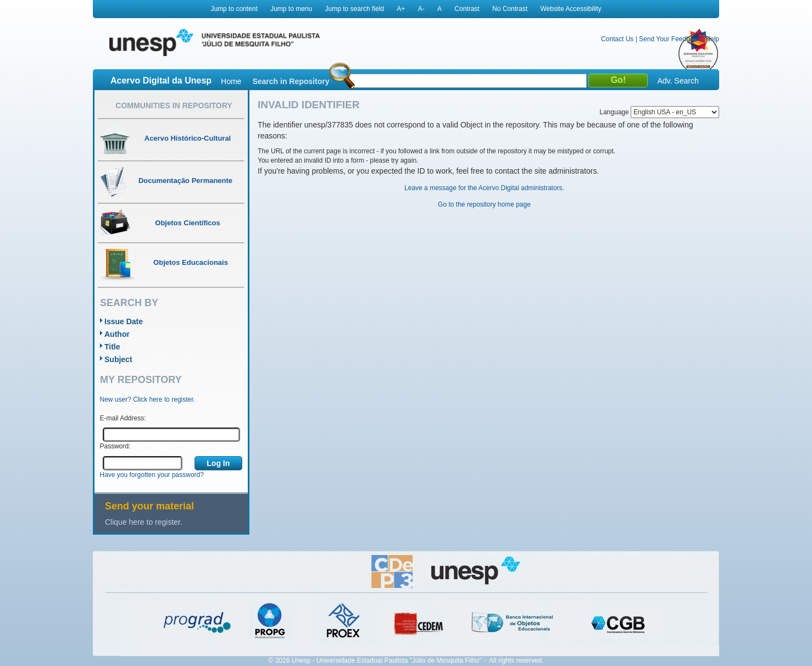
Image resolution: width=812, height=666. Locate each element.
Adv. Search (678, 81)
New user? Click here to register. (148, 399)
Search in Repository (291, 81)
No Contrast (510, 9)
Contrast (467, 9)
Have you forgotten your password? (152, 475)
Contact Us (617, 39)
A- (421, 9)
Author (117, 334)
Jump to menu (291, 9)
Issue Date (124, 321)
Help (712, 39)
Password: (115, 446)
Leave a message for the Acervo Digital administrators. (484, 188)
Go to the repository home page (484, 204)
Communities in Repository (174, 106)
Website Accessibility (571, 9)
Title (112, 347)
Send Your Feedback (669, 39)
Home (231, 81)
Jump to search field (355, 9)
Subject (118, 359)
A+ (401, 9)
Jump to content (234, 9)
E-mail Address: (123, 418)
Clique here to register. (144, 522)
